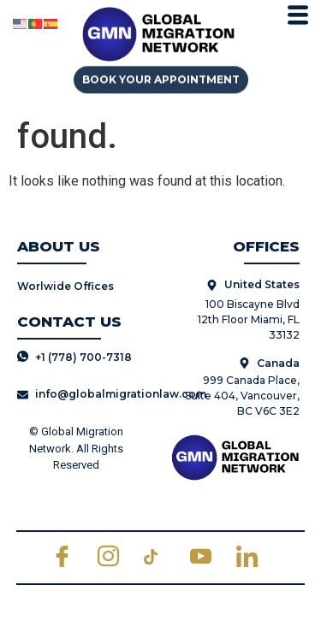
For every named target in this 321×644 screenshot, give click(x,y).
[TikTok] (161, 558)
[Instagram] (115, 558)
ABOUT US (59, 246)
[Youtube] (207, 558)
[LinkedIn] (253, 558)
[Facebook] (68, 558)
